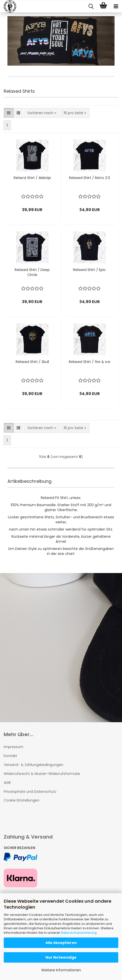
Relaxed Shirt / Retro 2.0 (90, 178)
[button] (9, 113)
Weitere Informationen (61, 970)
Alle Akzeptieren (61, 943)
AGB (7, 783)
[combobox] (42, 113)
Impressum (14, 747)
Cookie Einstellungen (22, 800)
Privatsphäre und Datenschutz (30, 792)
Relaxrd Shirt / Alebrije (32, 178)
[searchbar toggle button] (91, 6)
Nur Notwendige (61, 957)
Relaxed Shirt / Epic (89, 270)
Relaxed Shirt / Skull (32, 362)
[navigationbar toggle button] (116, 6)
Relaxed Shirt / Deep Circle (32, 272)
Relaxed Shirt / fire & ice (90, 362)
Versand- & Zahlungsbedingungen (34, 765)
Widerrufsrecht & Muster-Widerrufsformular (42, 774)
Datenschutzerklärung (79, 933)
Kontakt (10, 756)
